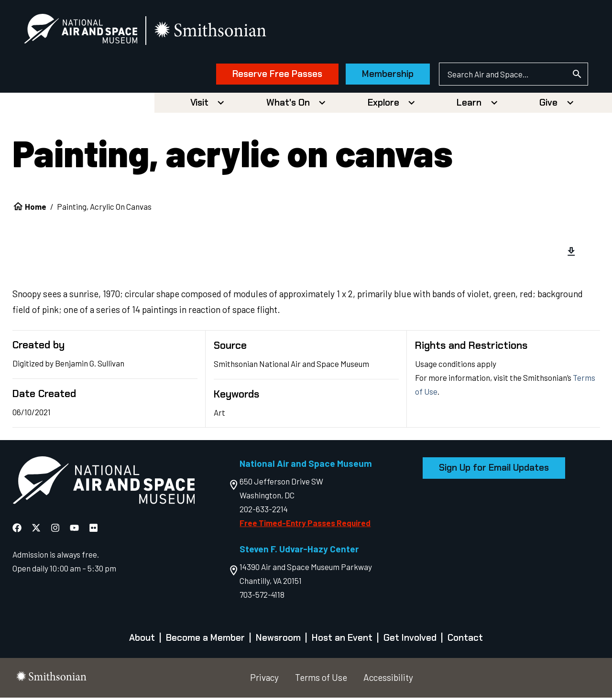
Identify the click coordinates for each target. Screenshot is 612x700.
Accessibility (388, 680)
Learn (469, 105)
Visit (199, 105)
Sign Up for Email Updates (494, 470)
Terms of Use (321, 680)
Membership (380, 75)
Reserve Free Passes (269, 75)
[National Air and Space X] (37, 530)
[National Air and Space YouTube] (75, 530)
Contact (465, 640)
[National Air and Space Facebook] (18, 530)
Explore (383, 105)
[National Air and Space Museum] (89, 32)
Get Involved (410, 640)
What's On (288, 105)
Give (548, 105)
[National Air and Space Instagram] (56, 530)
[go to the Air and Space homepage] (104, 485)
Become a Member (205, 640)
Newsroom (278, 640)
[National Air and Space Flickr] (93, 530)
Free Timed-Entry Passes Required (305, 525)
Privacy (264, 680)
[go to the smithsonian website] (220, 32)
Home (36, 209)
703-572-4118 (262, 597)
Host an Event (342, 640)
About (142, 640)
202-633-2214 (264, 511)
